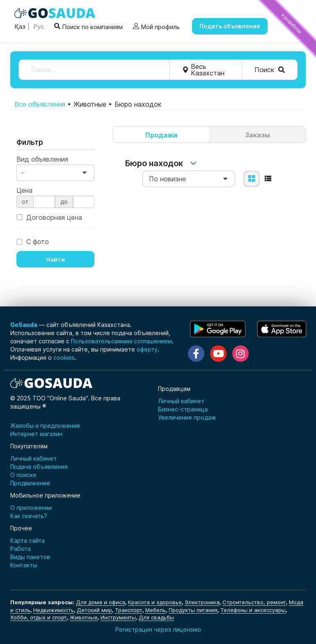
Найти (55, 259)
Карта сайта (27, 540)
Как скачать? (29, 516)
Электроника (202, 602)
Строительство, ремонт (254, 602)
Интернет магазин (36, 434)
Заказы (258, 135)
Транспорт (129, 610)
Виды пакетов (30, 557)
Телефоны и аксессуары (253, 610)
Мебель (156, 610)
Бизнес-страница (183, 409)
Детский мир (94, 610)
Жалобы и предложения (45, 426)
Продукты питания (193, 610)
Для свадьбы (156, 617)
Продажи (161, 135)
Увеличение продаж (187, 417)
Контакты (24, 565)
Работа (21, 549)
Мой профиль (156, 27)
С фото (33, 241)
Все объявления (40, 104)
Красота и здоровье (155, 602)
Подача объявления (39, 467)
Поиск (270, 70)
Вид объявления (42, 159)
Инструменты (118, 617)
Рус (38, 26)
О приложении (31, 508)
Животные (84, 617)
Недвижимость (54, 610)
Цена (24, 190)
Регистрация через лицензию (158, 629)
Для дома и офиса (101, 602)
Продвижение (30, 483)
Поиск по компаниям (88, 26)
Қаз (20, 26)
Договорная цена (49, 217)
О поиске (23, 475)
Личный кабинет (181, 401)
